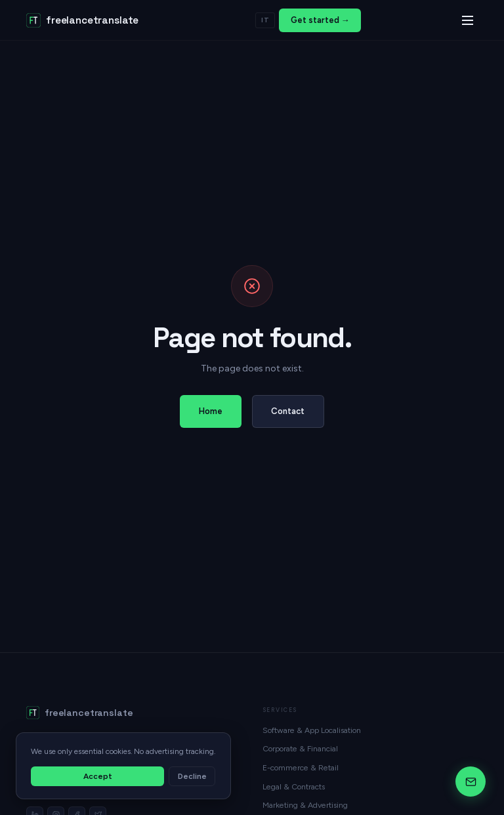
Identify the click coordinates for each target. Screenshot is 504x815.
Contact (288, 411)
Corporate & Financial (300, 748)
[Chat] (471, 782)
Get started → (320, 20)
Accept (98, 776)
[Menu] (467, 20)
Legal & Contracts (294, 786)
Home (211, 411)
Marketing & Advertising (305, 805)
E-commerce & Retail (301, 767)
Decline (192, 776)
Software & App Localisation (312, 730)
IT (265, 20)
